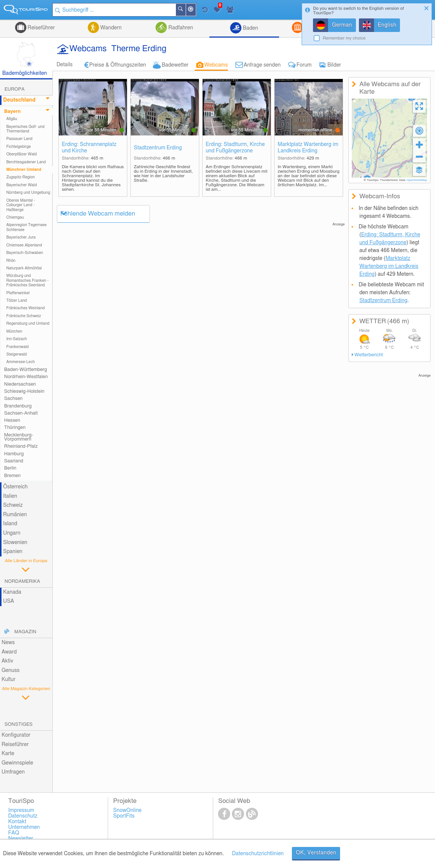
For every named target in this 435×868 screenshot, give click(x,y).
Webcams (216, 65)
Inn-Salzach (17, 339)
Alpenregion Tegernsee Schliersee (27, 227)
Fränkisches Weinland (26, 308)
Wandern (110, 28)
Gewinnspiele (17, 763)
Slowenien (15, 543)
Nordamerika (22, 581)
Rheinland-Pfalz (21, 446)
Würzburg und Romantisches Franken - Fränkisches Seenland (27, 280)
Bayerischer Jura (21, 237)
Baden (250, 28)
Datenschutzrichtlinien (258, 854)
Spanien (13, 552)
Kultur (8, 680)
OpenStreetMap (417, 180)
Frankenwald (18, 347)
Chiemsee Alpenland (24, 245)
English (387, 25)
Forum (304, 65)
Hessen (12, 420)
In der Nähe (195, 10)
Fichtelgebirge (19, 147)
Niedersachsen (20, 384)
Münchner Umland (24, 170)
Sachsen (13, 399)
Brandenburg (18, 406)
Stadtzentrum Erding (158, 148)
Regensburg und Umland (28, 324)
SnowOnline (127, 810)
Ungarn (12, 533)
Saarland (14, 461)
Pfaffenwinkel (18, 293)
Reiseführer (41, 28)
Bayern (12, 112)
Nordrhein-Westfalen (26, 377)
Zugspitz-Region (21, 177)
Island (10, 524)
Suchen (185, 10)
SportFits (124, 816)
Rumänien (15, 515)
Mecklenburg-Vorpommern (19, 437)
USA (8, 601)
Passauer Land (20, 139)
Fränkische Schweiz (24, 316)
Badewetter (175, 65)
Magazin (25, 632)
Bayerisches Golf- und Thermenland (26, 129)
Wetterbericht (369, 355)
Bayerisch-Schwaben (25, 253)
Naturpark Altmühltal (24, 268)
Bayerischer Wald (22, 185)
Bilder (334, 65)
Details (65, 65)
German (342, 25)
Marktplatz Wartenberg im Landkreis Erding (308, 148)
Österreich (15, 487)
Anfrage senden (262, 65)
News (8, 643)
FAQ (14, 833)
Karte (8, 754)
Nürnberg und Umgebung (28, 193)
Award (9, 652)
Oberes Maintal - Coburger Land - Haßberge (21, 205)
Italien (10, 496)
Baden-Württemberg (26, 370)
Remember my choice (344, 38)
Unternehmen (24, 827)
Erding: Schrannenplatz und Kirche (89, 148)
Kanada (12, 592)
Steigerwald (17, 354)
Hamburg (14, 454)
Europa (14, 89)
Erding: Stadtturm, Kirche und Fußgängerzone (235, 148)
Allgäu (12, 119)
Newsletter (21, 839)
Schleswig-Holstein (24, 391)
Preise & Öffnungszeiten (118, 65)
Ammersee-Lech (21, 362)
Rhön (11, 261)
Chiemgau (15, 217)
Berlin (10, 468)
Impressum (21, 810)
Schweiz (13, 505)
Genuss (11, 670)
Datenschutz (23, 816)
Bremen (12, 476)
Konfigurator (16, 735)
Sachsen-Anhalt (21, 413)
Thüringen (15, 428)
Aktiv (7, 661)
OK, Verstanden (316, 853)
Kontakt (17, 822)
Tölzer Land (17, 301)
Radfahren (180, 28)
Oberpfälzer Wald (22, 154)
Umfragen (13, 772)
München (14, 331)
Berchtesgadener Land (26, 162)
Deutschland (19, 100)
